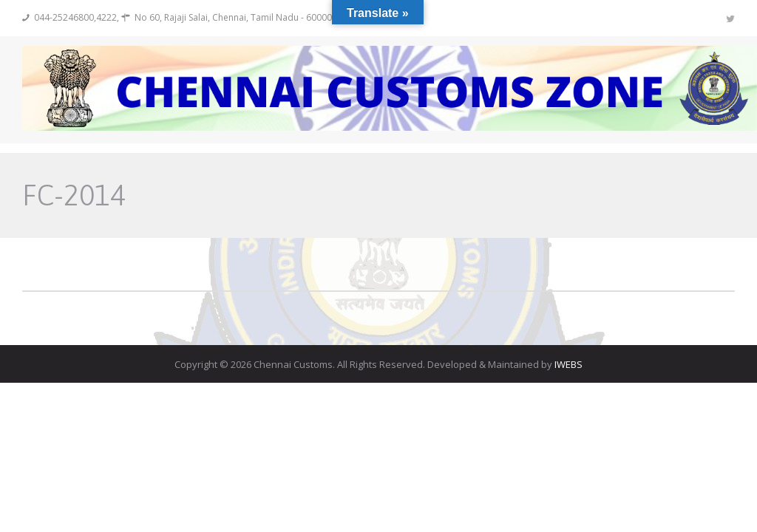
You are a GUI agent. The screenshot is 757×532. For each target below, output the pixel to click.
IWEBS (568, 364)
